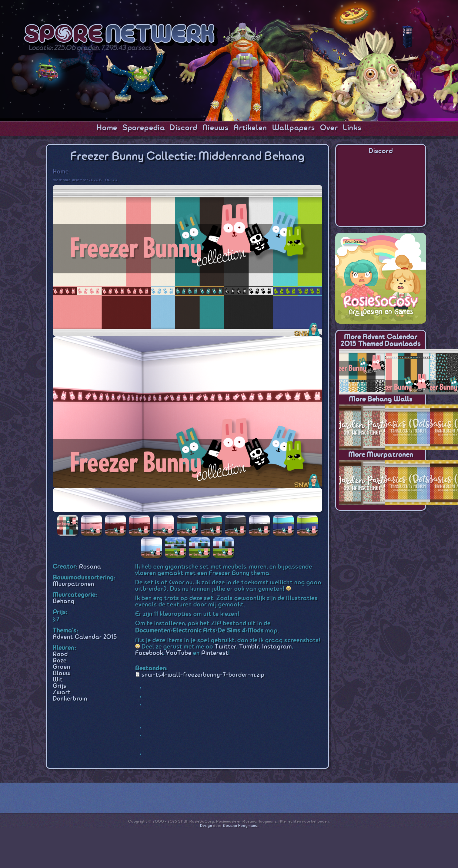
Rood (60, 654)
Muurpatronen (74, 584)
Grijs (60, 686)
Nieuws (216, 128)
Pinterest (215, 653)
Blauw (62, 673)
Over (329, 128)
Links (352, 128)
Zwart (62, 693)
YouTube (179, 653)
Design (206, 826)
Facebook (149, 653)
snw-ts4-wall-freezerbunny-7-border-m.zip (203, 675)
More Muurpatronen (381, 455)
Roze (60, 661)
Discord (184, 128)
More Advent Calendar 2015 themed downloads (381, 341)
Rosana (90, 567)
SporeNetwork (121, 35)
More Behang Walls (381, 399)
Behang (64, 601)
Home (107, 128)
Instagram (277, 647)
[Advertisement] (381, 555)
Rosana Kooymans (240, 826)
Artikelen (251, 128)
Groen (62, 667)
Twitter (225, 647)
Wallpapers (294, 128)
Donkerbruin (70, 699)
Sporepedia (144, 128)
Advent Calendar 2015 (85, 637)
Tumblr (249, 647)
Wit (58, 680)
